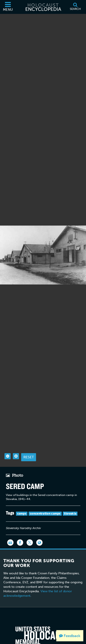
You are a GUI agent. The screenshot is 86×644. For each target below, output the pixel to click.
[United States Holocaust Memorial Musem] (43, 629)
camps (22, 503)
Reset (29, 446)
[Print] (10, 532)
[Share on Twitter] (30, 532)
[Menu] (8, 7)
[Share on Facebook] (20, 532)
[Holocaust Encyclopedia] (43, 7)
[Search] (75, 7)
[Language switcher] (39, 532)
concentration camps (45, 503)
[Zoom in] (16, 445)
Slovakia (70, 503)
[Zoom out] (8, 445)
